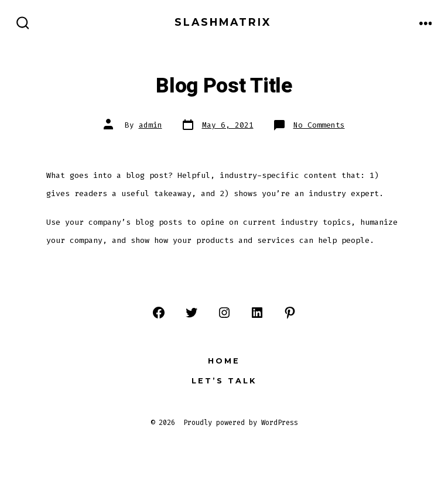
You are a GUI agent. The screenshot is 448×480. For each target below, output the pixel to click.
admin (151, 125)
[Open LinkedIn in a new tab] (257, 313)
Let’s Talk (224, 381)
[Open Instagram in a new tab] (224, 313)
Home (224, 361)
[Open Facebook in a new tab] (159, 313)
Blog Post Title (224, 86)
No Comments (319, 125)
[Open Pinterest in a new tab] (290, 313)
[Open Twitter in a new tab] (191, 313)
